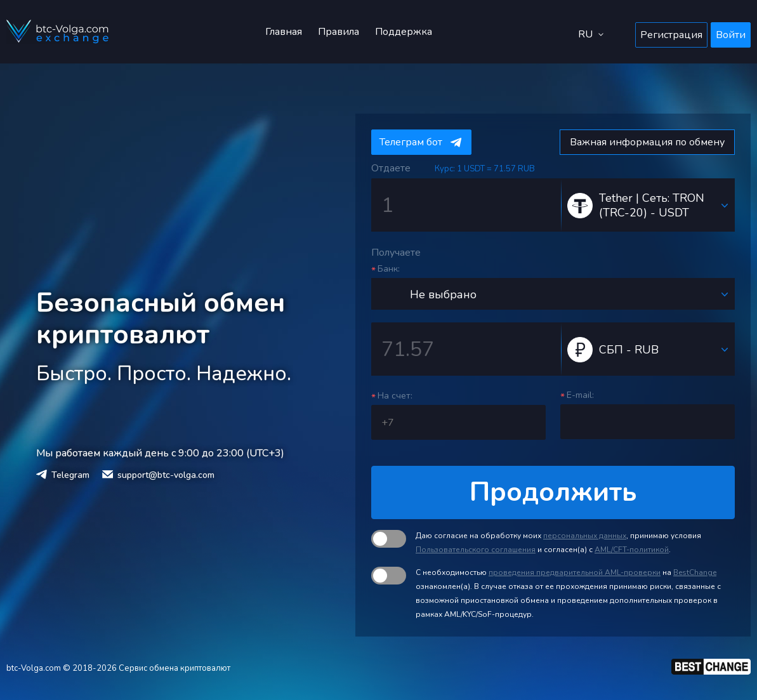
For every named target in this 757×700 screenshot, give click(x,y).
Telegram (70, 475)
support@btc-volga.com (166, 475)
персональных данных (585, 536)
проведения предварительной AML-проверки (575, 572)
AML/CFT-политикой (632, 550)
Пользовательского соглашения (476, 550)
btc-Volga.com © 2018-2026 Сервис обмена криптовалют (118, 668)
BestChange (695, 572)
